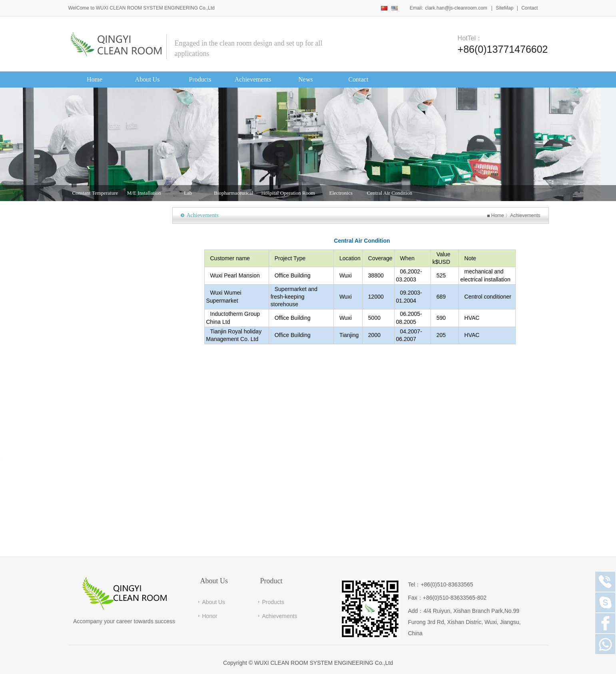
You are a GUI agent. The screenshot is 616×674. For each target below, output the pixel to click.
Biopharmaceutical (233, 195)
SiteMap (504, 8)
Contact (529, 8)
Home (504, 215)
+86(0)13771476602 (503, 48)
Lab (188, 195)
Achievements (531, 215)
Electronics (341, 195)
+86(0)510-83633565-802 (455, 598)
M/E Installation (144, 195)
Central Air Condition (390, 195)
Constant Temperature (95, 195)
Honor (210, 616)
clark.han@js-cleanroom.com (456, 8)
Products (273, 602)
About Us (214, 602)
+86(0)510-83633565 (447, 584)
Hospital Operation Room (288, 195)
